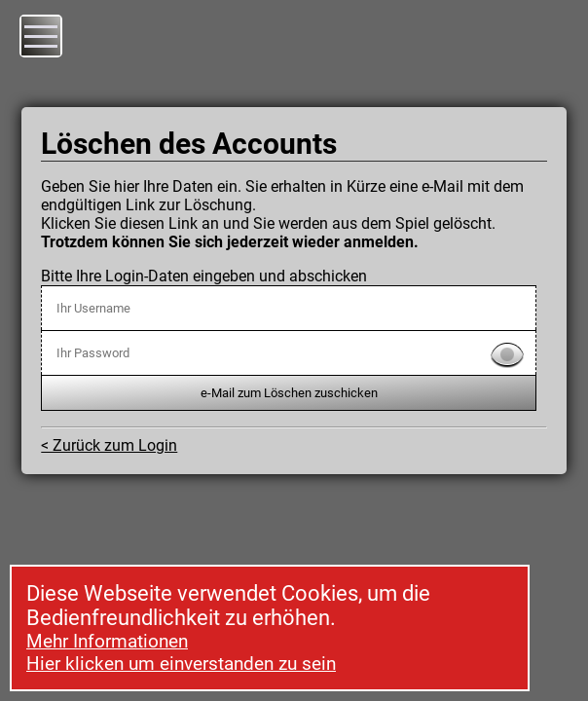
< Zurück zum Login (109, 445)
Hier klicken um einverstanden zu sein (181, 664)
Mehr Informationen (107, 641)
